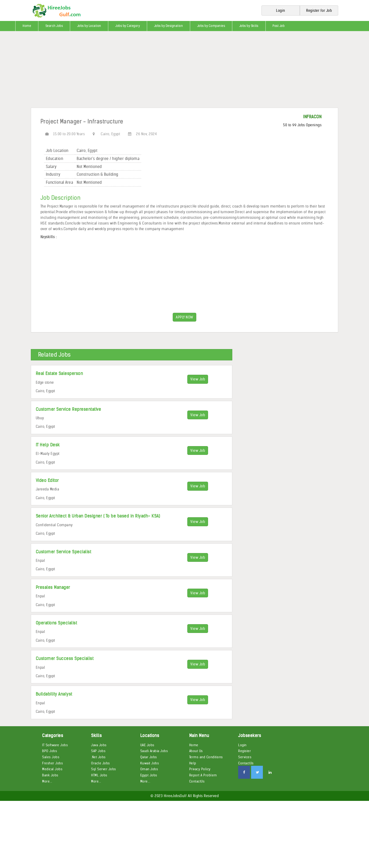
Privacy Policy (200, 769)
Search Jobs (54, 26)
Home (27, 26)
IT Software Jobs (55, 745)
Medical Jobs (52, 769)
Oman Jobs (149, 769)
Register (245, 751)
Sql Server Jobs (104, 769)
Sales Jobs (51, 757)
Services (245, 757)
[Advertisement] (141, 71)
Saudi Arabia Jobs (154, 751)
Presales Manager (53, 587)
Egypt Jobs (149, 775)
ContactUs (197, 781)
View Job (198, 379)
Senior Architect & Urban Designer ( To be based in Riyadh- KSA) (98, 516)
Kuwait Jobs (150, 763)
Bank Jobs (50, 775)
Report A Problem (203, 775)
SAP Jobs (98, 751)
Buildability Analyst (54, 694)
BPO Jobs (50, 751)
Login (242, 745)
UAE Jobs (147, 745)
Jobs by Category (128, 26)
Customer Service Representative (68, 409)
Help (193, 763)
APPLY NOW (184, 317)
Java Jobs (99, 745)
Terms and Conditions (206, 757)
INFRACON (312, 117)
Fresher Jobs (52, 763)
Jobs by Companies (211, 26)
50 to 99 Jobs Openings (302, 125)
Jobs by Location (89, 26)
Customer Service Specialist (64, 552)
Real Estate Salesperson (59, 373)
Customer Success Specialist (65, 658)
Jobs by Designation (169, 26)
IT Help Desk (48, 445)
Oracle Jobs (100, 763)
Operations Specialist (56, 623)
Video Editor (47, 480)
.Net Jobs (98, 757)
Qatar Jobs (149, 757)
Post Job (279, 26)
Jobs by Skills (249, 26)
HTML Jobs (99, 775)
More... (47, 781)
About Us (196, 751)
